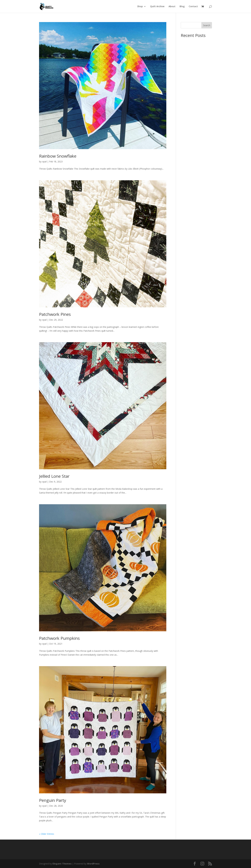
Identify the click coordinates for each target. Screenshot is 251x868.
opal (44, 162)
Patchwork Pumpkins (59, 638)
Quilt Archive (157, 7)
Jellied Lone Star (54, 476)
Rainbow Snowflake (58, 156)
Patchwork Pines (55, 314)
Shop (140, 7)
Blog (182, 7)
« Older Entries (47, 834)
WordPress (93, 864)
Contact (193, 7)
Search (207, 25)
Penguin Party (53, 800)
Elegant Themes (62, 864)
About (172, 7)
